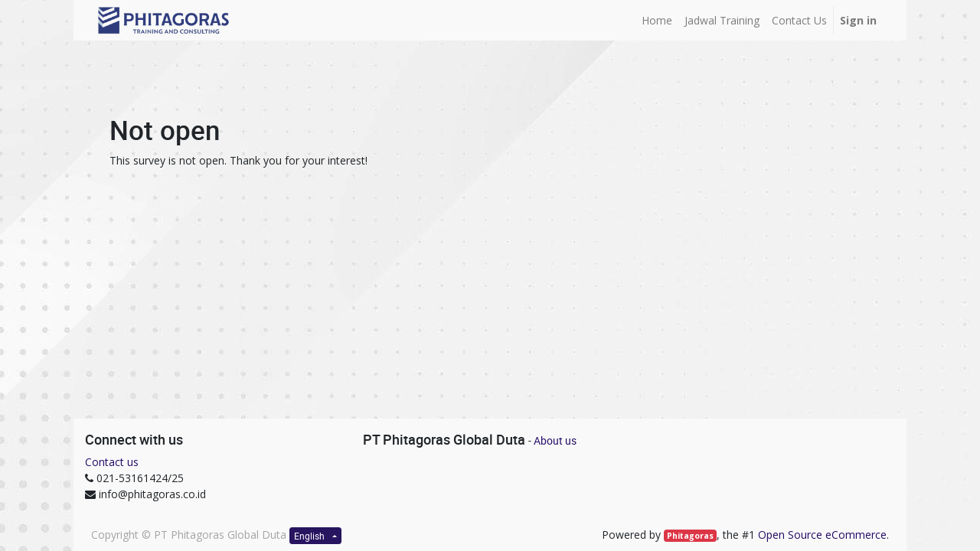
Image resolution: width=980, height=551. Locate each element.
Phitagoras (690, 536)
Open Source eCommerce (822, 535)
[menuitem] (657, 20)
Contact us (112, 462)
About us (555, 440)
